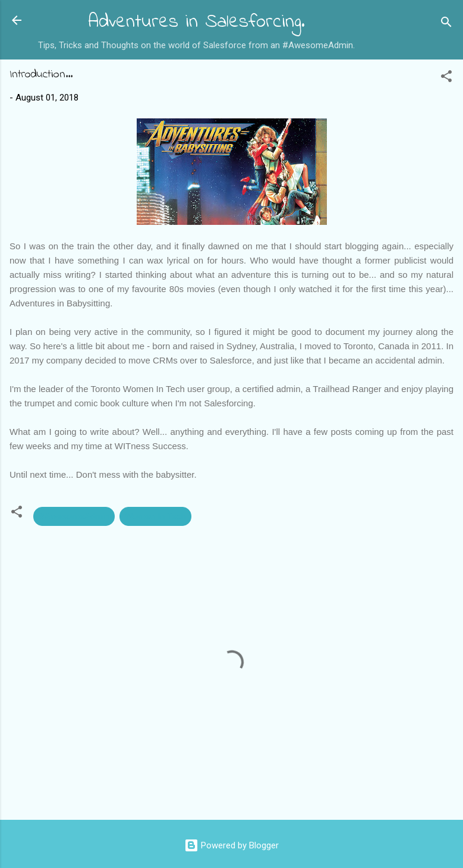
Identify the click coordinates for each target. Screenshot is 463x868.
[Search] (446, 24)
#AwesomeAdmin (74, 516)
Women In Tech (155, 516)
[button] (446, 78)
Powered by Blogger (231, 845)
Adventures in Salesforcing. (196, 22)
